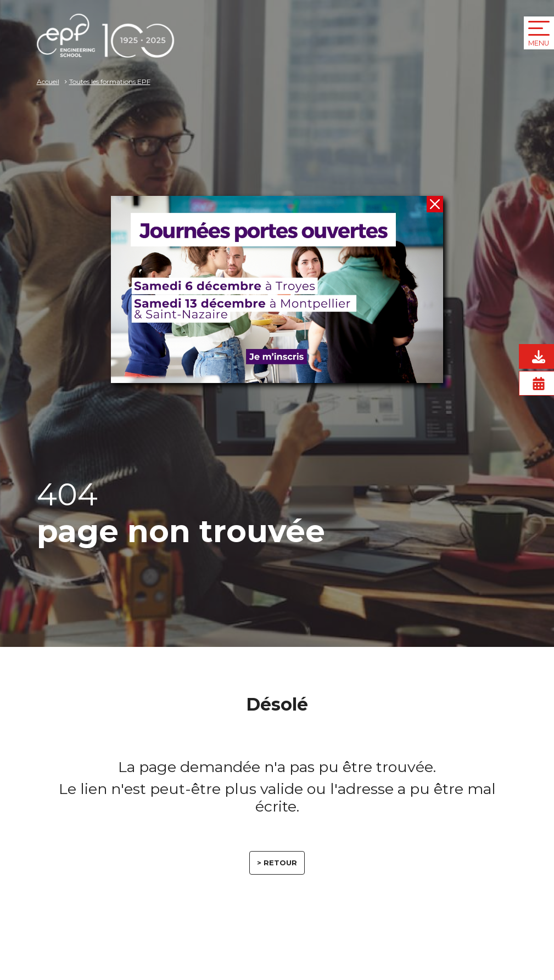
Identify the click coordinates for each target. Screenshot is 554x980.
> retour (277, 863)
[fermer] (435, 204)
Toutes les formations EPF (110, 81)
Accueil (48, 81)
